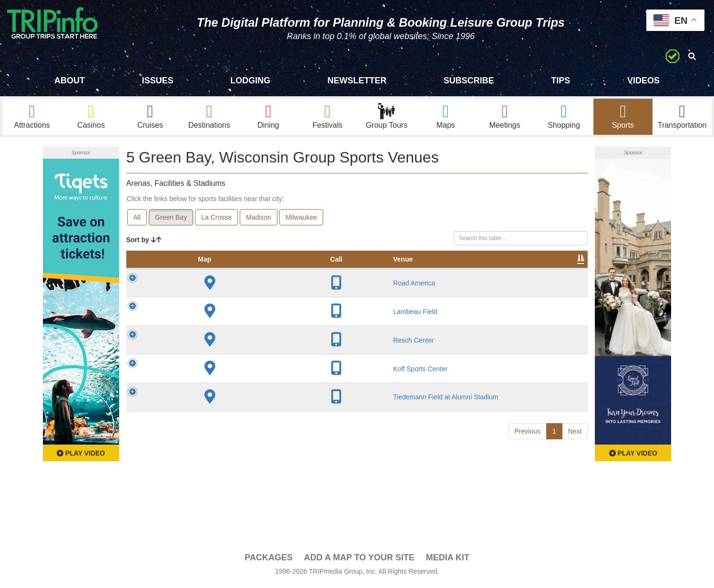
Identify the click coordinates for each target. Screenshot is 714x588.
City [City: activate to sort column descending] (251, 271)
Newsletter (357, 81)
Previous (527, 467)
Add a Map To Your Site (359, 560)
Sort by (144, 242)
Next (575, 467)
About (70, 81)
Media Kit (447, 560)
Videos (643, 81)
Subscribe (469, 81)
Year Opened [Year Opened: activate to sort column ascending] (293, 266)
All (137, 220)
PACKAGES (269, 560)
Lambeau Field (205, 324)
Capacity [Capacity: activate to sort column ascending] (342, 271)
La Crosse (216, 220)
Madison (259, 220)
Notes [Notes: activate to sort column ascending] (384, 271)
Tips (561, 81)
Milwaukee (301, 220)
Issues (158, 81)
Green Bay (171, 220)
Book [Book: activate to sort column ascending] (526, 271)
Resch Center (204, 356)
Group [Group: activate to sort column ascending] (563, 271)
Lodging (250, 81)
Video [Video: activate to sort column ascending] (491, 271)
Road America (204, 295)
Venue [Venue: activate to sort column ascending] (193, 271)
